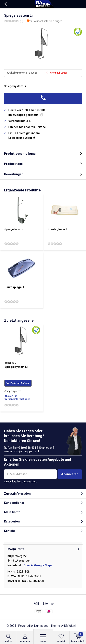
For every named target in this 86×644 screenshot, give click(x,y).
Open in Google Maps (38, 565)
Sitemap (48, 604)
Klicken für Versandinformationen (17, 398)
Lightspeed (41, 626)
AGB (37, 604)
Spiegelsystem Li (16, 367)
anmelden (25, 638)
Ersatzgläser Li (58, 229)
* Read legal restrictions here (21, 482)
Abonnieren (70, 474)
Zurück (5, 4)
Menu (43, 638)
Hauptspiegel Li (15, 287)
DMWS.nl (70, 626)
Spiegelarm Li (14, 229)
